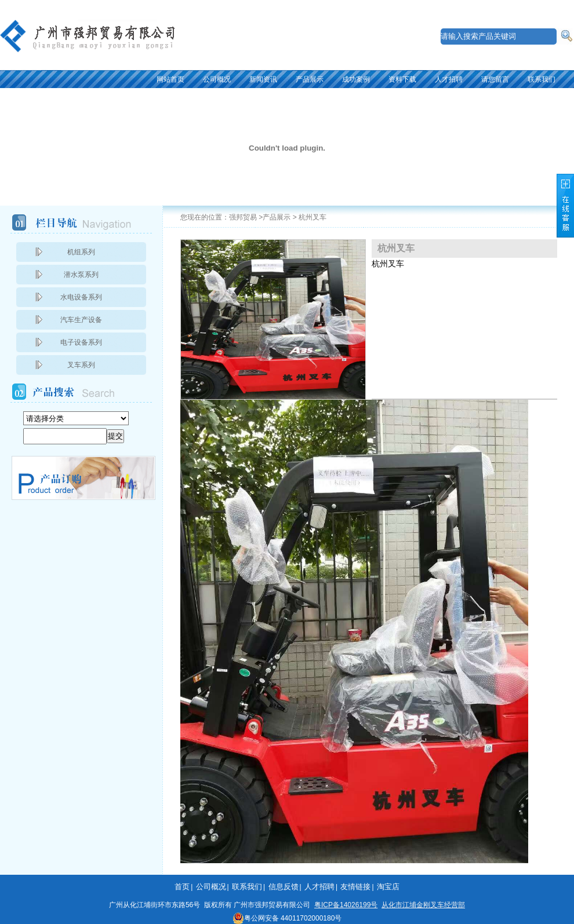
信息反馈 (284, 887)
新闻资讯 (263, 79)
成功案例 (356, 79)
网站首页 (170, 79)
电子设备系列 (81, 342)
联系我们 (542, 79)
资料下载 (402, 79)
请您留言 (495, 79)
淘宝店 (388, 887)
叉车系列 (81, 365)
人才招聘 (449, 79)
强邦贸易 (243, 217)
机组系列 (81, 252)
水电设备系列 (81, 297)
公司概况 (217, 79)
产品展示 (310, 79)
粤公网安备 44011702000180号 (287, 918)
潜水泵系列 (81, 275)
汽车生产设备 (81, 320)
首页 (182, 887)
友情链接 (355, 887)
